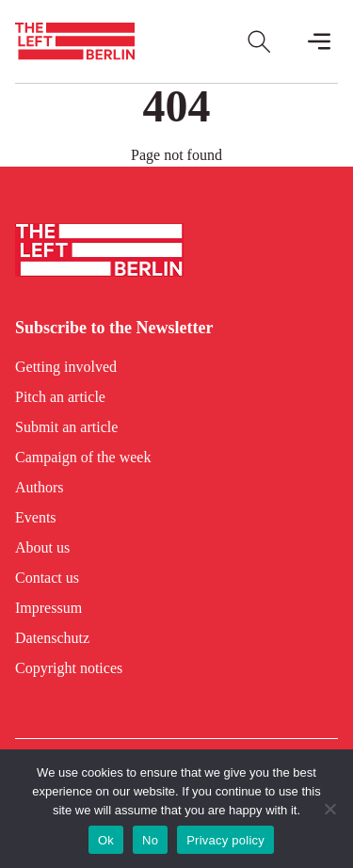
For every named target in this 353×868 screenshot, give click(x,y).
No (150, 840)
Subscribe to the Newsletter (114, 328)
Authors (40, 487)
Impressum (48, 608)
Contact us (47, 578)
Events (36, 517)
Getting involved (66, 367)
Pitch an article (60, 397)
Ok (106, 840)
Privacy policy (225, 840)
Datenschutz (52, 638)
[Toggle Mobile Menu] (319, 41)
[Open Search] (259, 41)
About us (42, 547)
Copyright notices (69, 668)
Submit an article (66, 427)
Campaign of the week (83, 457)
